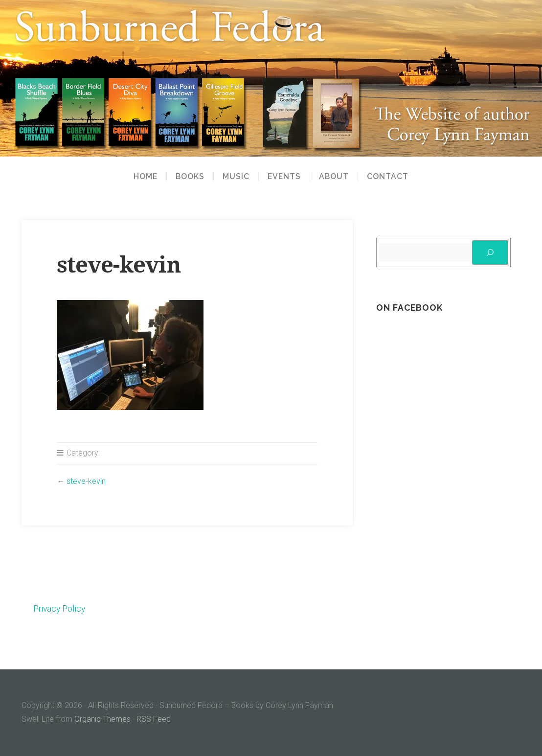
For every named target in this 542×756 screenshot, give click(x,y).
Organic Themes (102, 719)
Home (146, 177)
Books (190, 177)
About (334, 177)
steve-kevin (86, 481)
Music (236, 177)
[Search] (490, 252)
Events (284, 177)
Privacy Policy (59, 609)
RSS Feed (154, 719)
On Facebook (409, 308)
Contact (388, 177)
